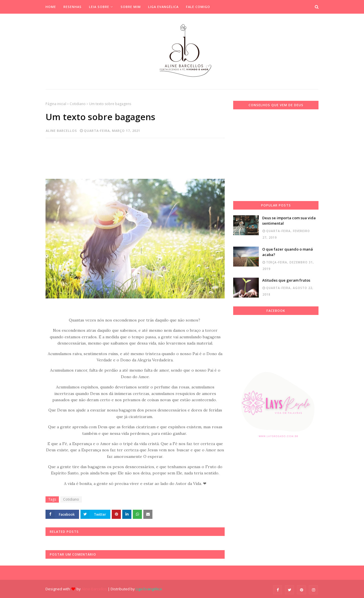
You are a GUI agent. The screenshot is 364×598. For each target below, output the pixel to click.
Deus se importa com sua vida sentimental (289, 221)
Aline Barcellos (61, 131)
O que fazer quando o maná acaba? (288, 252)
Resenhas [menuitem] (73, 7)
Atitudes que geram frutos (286, 280)
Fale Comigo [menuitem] (198, 7)
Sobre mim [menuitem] (131, 7)
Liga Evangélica (149, 589)
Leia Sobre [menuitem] (99, 7)
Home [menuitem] (51, 7)
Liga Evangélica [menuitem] (163, 7)
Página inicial (56, 104)
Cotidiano (78, 104)
